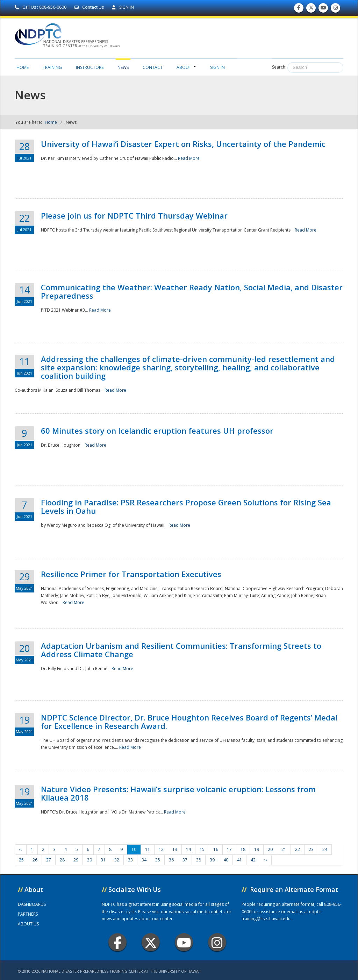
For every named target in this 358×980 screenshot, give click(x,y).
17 (229, 849)
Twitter (151, 942)
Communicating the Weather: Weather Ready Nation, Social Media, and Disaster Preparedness (192, 291)
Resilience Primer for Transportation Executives (131, 574)
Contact (153, 67)
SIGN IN (123, 7)
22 (298, 849)
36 (171, 860)
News (123, 67)
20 (270, 849)
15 (202, 849)
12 (161, 849)
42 (253, 860)
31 (103, 860)
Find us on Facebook (299, 9)
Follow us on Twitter (311, 9)
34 (144, 860)
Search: (279, 67)
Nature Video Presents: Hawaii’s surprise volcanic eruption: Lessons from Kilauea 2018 (178, 793)
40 (226, 860)
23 (311, 849)
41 (239, 860)
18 (243, 849)
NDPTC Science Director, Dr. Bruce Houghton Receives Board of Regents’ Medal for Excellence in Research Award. (189, 722)
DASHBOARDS (32, 904)
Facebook (118, 942)
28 (62, 860)
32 (117, 860)
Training (52, 67)
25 (21, 860)
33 (130, 860)
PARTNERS (28, 914)
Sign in (217, 67)
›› (266, 860)
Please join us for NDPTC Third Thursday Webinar (134, 215)
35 (158, 860)
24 (325, 849)
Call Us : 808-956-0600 (41, 7)
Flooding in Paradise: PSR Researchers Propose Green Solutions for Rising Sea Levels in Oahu (186, 506)
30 (89, 860)
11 (148, 849)
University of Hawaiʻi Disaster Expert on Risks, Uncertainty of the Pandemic (183, 144)
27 (49, 860)
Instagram (217, 942)
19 (257, 849)
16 (216, 849)
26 (35, 860)
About (186, 67)
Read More (189, 158)
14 (188, 849)
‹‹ (21, 849)
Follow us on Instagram (336, 9)
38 (199, 860)
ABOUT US (28, 924)
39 (212, 860)
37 (185, 860)
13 (175, 849)
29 (76, 860)
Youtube (184, 942)
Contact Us (90, 7)
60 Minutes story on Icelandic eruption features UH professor (157, 431)
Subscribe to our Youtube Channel (323, 9)
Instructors (90, 67)
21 (284, 849)
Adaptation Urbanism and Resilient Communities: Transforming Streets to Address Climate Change (181, 650)
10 (134, 849)
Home (23, 67)
